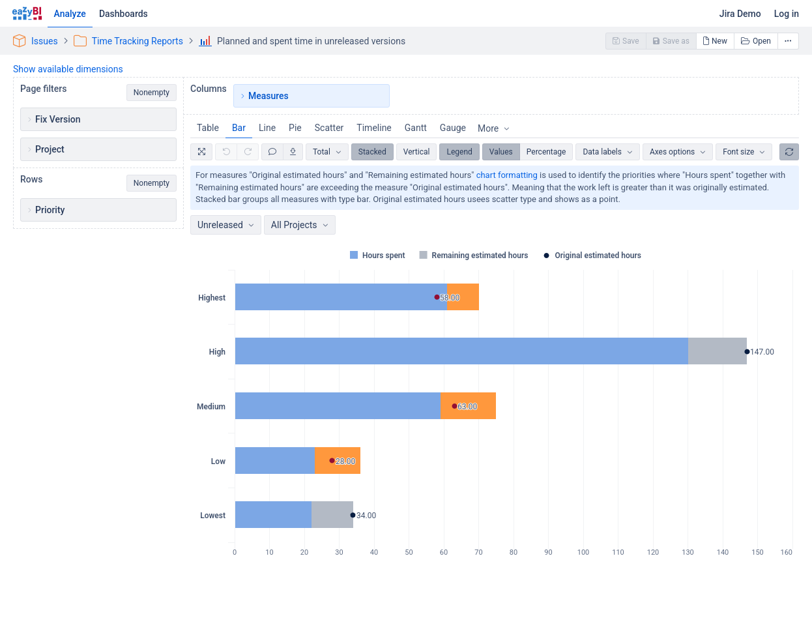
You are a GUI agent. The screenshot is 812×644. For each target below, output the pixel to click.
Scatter (329, 128)
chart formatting (507, 175)
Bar (239, 128)
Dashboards (123, 14)
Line (267, 128)
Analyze (70, 14)
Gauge (453, 128)
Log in (787, 14)
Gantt (416, 128)
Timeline (374, 128)
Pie (295, 128)
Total (322, 152)
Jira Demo (740, 14)
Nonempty (152, 93)
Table (208, 128)
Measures (268, 96)
